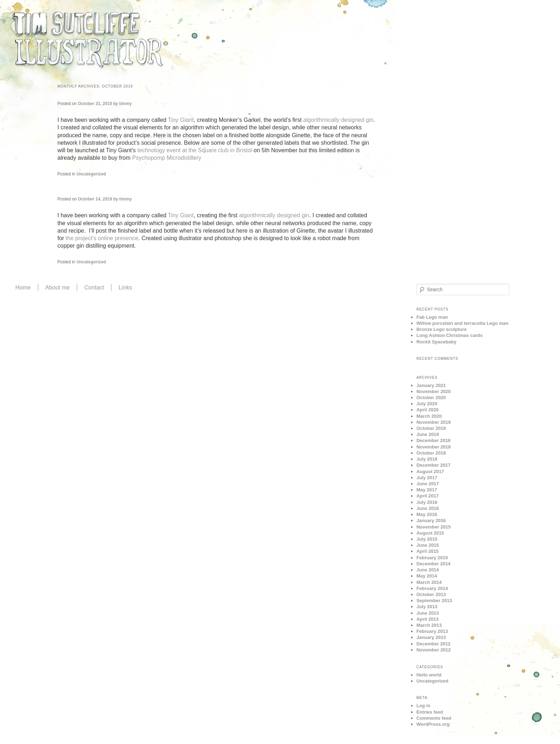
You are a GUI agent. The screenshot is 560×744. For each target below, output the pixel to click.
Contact (94, 287)
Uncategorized (91, 174)
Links (125, 287)
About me (57, 287)
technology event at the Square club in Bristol (196, 150)
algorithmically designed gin (338, 120)
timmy (126, 104)
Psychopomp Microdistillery (167, 158)
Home (23, 287)
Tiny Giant (181, 120)
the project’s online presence (102, 238)
